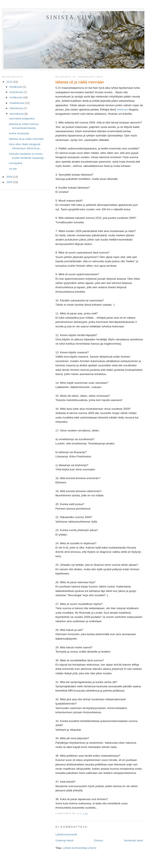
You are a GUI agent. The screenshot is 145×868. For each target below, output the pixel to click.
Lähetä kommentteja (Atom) (79, 848)
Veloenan (122, 110)
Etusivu (99, 840)
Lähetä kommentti (66, 834)
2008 (10, 182)
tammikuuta (17, 114)
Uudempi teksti (64, 840)
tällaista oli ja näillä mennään (26, 139)
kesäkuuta (16, 87)
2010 (10, 82)
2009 (10, 177)
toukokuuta (17, 92)
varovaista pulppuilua (22, 118)
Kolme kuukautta (19, 133)
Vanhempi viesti (133, 840)
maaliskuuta (17, 103)
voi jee (13, 169)
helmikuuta (17, 108)
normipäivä (16, 163)
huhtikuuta (16, 97)
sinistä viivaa (74, 17)
